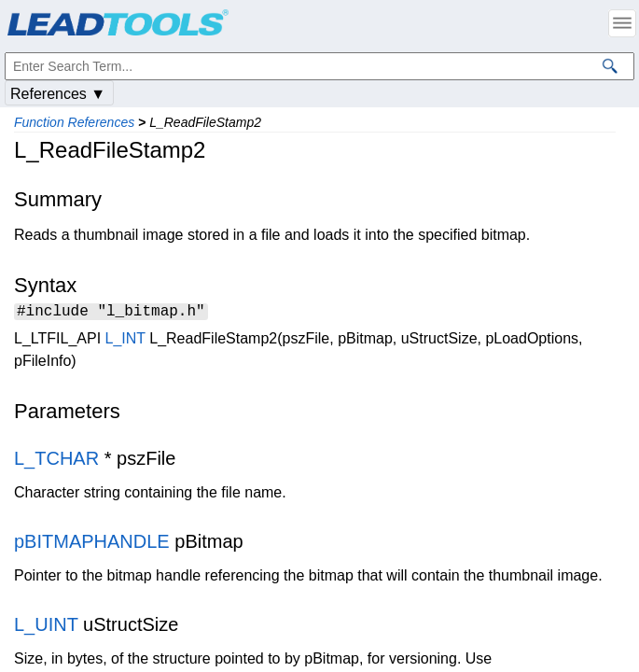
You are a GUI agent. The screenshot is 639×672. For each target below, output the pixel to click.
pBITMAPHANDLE (92, 544)
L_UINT (46, 627)
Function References (74, 122)
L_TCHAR (56, 461)
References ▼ (58, 94)
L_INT (125, 341)
